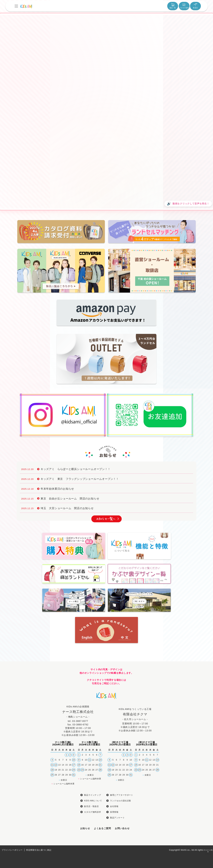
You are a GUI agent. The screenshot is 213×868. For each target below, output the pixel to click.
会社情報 (114, 806)
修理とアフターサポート (122, 795)
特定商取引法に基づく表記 (39, 850)
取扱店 (195, 6)
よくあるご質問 (102, 828)
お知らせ (85, 828)
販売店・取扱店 (91, 806)
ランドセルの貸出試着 (120, 801)
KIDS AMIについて (93, 801)
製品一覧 (173, 6)
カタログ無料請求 (92, 812)
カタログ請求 (184, 6)
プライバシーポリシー (12, 850)
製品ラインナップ (92, 795)
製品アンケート (117, 818)
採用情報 (114, 812)
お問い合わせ (122, 828)
